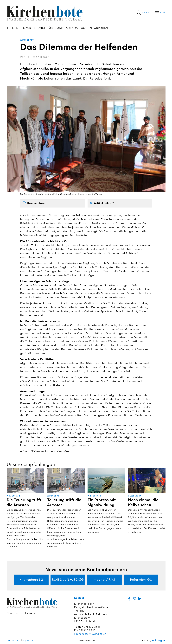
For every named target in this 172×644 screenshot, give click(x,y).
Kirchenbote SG (31, 580)
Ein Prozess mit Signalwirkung (102, 502)
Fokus (26, 28)
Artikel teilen (101, 203)
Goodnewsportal (95, 28)
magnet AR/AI (104, 580)
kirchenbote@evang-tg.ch (90, 634)
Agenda (72, 28)
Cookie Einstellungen (86, 640)
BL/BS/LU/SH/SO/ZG (68, 580)
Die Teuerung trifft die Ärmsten (24, 502)
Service (40, 28)
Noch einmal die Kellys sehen (143, 502)
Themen (13, 28)
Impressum (28, 640)
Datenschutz (14, 640)
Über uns (56, 28)
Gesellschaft (136, 496)
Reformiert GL (141, 580)
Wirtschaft (27, 40)
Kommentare (34, 203)
